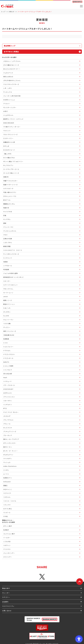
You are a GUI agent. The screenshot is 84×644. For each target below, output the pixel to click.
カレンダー (6, 593)
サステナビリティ (8, 606)
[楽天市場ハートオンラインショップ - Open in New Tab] (42, 628)
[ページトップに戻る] (80, 582)
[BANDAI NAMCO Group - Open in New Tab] (42, 619)
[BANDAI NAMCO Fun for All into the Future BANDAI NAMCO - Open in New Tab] (77, 2)
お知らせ (12, 12)
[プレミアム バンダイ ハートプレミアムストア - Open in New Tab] (42, 636)
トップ (3, 12)
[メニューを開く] (81, 6)
